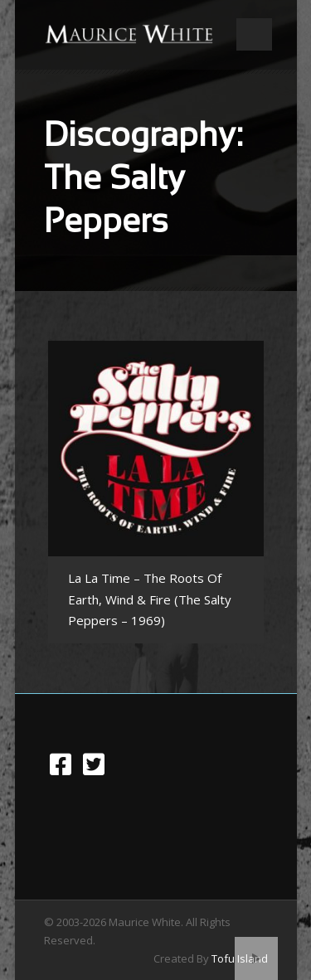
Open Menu (254, 34)
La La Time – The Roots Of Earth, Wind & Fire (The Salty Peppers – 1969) (150, 599)
